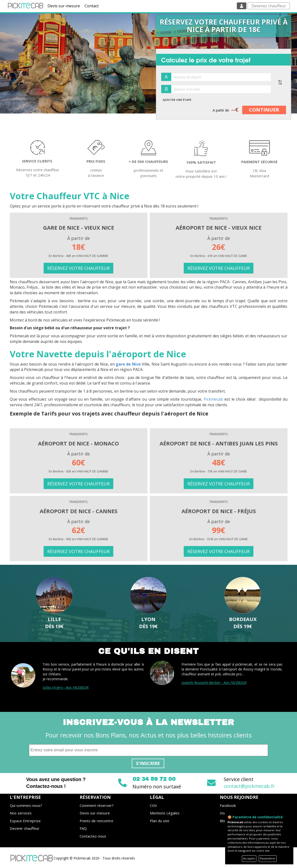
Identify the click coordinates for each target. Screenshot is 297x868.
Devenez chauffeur (269, 6)
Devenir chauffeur (25, 828)
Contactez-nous (93, 836)
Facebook (228, 805)
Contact (92, 6)
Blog (224, 821)
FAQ (83, 828)
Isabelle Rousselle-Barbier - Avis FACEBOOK (214, 683)
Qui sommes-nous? (26, 805)
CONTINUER (264, 110)
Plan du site (160, 821)
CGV (153, 805)
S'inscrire (148, 763)
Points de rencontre (96, 821)
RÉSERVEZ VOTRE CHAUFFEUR (78, 268)
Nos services (21, 813)
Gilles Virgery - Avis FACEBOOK (66, 687)
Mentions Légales (165, 813)
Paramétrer (268, 858)
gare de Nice (128, 364)
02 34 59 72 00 (154, 779)
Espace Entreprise (25, 821)
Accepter (249, 858)
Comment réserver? (97, 805)
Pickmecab (213, 399)
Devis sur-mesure (64, 6)
